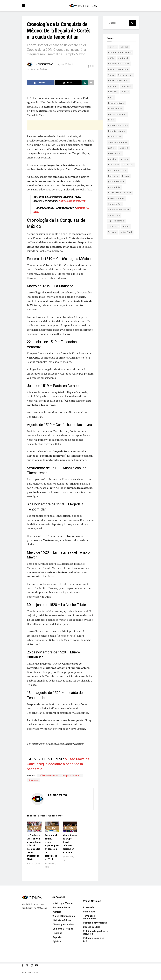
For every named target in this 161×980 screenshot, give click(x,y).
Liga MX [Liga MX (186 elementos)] (124, 148)
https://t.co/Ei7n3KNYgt (72, 201)
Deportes (57, 937)
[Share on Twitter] (68, 83)
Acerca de (88, 907)
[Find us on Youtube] (36, 965)
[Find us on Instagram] (32, 965)
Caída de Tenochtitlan (48, 776)
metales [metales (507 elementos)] (112, 159)
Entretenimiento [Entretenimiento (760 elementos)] (116, 103)
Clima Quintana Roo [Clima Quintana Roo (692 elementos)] (118, 81)
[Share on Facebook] (40, 83)
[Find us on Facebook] (23, 965)
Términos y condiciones (90, 917)
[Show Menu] (24, 6)
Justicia (57, 912)
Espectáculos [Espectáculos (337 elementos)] (115, 109)
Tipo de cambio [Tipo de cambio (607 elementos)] (116, 221)
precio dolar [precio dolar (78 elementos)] (115, 187)
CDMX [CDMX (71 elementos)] (111, 58)
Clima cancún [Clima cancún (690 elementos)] (125, 75)
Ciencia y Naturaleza (63, 925)
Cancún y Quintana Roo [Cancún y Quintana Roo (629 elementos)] (120, 52)
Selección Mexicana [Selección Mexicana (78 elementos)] (119, 210)
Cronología (33, 780)
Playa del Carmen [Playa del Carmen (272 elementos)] (117, 170)
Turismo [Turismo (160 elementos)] (112, 232)
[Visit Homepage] (83, 6)
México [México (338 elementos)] (124, 159)
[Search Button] (133, 23)
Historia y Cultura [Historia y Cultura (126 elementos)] (117, 131)
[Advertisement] (65, 125)
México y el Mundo (63, 903)
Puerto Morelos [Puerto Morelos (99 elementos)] (116, 199)
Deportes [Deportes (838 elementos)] (113, 92)
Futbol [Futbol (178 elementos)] (111, 120)
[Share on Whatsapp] (85, 83)
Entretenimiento (61, 908)
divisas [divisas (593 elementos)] (125, 92)
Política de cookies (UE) (94, 939)
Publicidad (89, 912)
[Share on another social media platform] (91, 83)
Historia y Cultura (38, 69)
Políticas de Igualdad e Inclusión (95, 933)
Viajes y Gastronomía (64, 916)
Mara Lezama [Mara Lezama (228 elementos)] (115, 153)
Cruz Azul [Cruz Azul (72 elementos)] (126, 86)
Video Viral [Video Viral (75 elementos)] (126, 232)
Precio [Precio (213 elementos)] (126, 176)
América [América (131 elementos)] (112, 47)
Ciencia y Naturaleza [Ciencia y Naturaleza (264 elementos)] (119, 64)
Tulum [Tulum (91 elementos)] (126, 227)
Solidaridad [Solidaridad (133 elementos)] (114, 215)
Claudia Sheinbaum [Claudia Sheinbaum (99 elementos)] (118, 69)
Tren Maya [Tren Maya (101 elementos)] (113, 227)
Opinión (57, 941)
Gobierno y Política (63, 929)
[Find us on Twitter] (27, 965)
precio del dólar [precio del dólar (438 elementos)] (116, 182)
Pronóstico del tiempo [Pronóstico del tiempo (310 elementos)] (120, 193)
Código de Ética (92, 927)
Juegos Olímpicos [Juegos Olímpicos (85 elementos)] (118, 142)
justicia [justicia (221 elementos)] (112, 148)
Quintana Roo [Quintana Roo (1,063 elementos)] (115, 204)
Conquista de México (72, 776)
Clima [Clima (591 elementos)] (111, 75)
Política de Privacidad (95, 923)
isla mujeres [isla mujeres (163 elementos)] (115, 137)
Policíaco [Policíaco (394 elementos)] (113, 176)
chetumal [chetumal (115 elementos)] (123, 58)
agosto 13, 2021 (65, 64)
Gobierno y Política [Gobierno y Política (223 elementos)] (118, 125)
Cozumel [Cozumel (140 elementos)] (113, 86)
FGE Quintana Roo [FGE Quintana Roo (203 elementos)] (117, 114)
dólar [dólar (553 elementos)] (111, 98)
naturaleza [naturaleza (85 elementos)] (114, 165)
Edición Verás (45, 64)
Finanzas (57, 933)
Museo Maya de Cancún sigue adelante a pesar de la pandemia (58, 764)
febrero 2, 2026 (33, 864)
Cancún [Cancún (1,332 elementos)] (125, 47)
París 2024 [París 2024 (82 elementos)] (128, 165)
